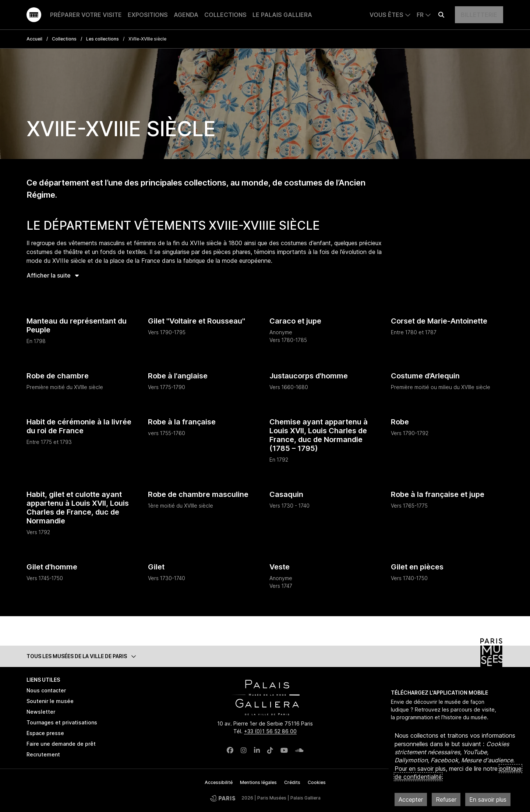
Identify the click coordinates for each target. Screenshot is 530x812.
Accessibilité (219, 782)
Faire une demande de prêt (61, 744)
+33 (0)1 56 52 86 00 (270, 731)
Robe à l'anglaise (178, 376)
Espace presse (45, 733)
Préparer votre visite (86, 15)
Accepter (411, 799)
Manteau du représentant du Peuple (77, 325)
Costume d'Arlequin (425, 376)
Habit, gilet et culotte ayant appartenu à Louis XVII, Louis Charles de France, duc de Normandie (78, 508)
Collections (225, 15)
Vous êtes (386, 15)
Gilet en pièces (417, 567)
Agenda (186, 15)
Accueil (34, 39)
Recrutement (43, 754)
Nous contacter (46, 690)
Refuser (446, 799)
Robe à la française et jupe (438, 494)
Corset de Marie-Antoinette (439, 321)
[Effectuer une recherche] (441, 15)
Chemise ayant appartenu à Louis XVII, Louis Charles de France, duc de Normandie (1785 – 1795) (319, 435)
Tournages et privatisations (62, 722)
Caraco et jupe (295, 321)
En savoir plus (488, 799)
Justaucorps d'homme (309, 376)
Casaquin (286, 494)
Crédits (292, 782)
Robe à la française (182, 422)
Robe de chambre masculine (198, 494)
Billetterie (479, 15)
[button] (265, 656)
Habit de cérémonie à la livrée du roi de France (79, 426)
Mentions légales (258, 782)
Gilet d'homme (52, 567)
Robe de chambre (58, 376)
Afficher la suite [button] (53, 275)
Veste (280, 567)
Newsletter (41, 712)
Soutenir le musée (50, 701)
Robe (400, 422)
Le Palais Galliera (282, 15)
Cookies (317, 782)
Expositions (148, 15)
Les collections (103, 39)
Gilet (156, 567)
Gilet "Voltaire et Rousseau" (197, 321)
